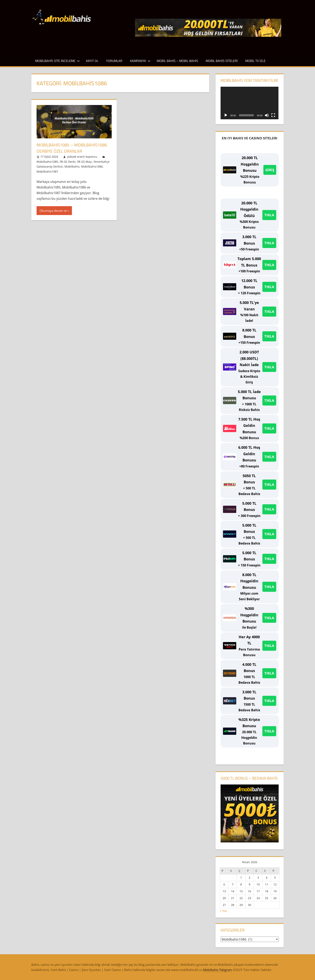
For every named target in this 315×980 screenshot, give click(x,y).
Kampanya (140, 61)
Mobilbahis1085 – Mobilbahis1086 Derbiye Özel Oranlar (73, 148)
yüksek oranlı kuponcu (82, 157)
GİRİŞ (270, 170)
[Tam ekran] (273, 115)
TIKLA (269, 215)
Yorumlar (114, 61)
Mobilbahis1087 (47, 171)
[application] (250, 103)
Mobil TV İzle (255, 61)
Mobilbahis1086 (92, 166)
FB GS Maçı (85, 161)
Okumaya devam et (53, 211)
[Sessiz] (267, 115)
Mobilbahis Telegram (218, 970)
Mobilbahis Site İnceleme (57, 61)
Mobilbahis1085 (47, 161)
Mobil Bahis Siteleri (222, 61)
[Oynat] (226, 115)
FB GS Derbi (68, 161)
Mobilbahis (72, 166)
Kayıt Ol (92, 61)
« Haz (223, 911)
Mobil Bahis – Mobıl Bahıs (177, 61)
